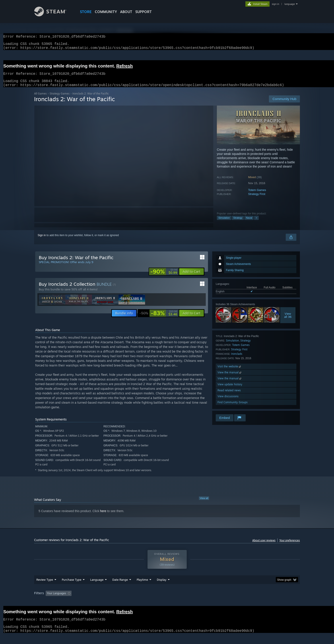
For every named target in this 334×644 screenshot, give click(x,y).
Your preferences (290, 546)
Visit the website (230, 372)
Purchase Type (72, 585)
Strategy (238, 223)
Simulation (224, 223)
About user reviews (264, 546)
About (126, 12)
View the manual (230, 378)
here (103, 516)
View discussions (228, 402)
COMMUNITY (106, 12)
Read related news (229, 396)
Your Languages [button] (56, 599)
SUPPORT (144, 12)
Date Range (120, 585)
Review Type (45, 585)
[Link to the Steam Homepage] (54, 15)
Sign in (42, 241)
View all (204, 503)
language (290, 4)
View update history (230, 390)
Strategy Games (60, 99)
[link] (164, 277)
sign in (275, 4)
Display (162, 585)
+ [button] (256, 223)
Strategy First (257, 199)
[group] (167, 599)
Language (97, 585)
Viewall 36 (288, 320)
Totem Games (257, 195)
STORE (86, 12)
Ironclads (237, 359)
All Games (40, 99)
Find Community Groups (233, 408)
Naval (249, 223)
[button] (191, 277)
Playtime (142, 585)
